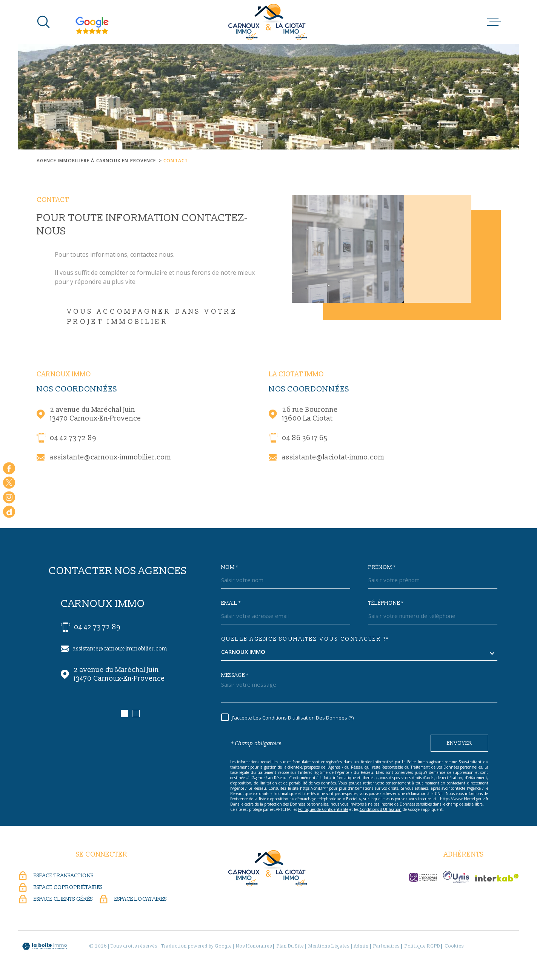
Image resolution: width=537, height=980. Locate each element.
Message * (235, 675)
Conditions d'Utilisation (381, 809)
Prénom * (382, 567)
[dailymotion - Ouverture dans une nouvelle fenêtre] (9, 512)
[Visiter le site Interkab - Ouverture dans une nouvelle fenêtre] (497, 878)
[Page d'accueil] (268, 22)
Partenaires (386, 946)
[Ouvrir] (43, 22)
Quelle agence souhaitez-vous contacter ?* (305, 639)
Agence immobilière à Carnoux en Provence (96, 161)
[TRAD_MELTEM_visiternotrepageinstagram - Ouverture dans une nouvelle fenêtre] (9, 497)
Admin (361, 946)
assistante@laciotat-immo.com (333, 457)
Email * (231, 603)
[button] (125, 713)
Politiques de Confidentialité (323, 809)
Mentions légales (329, 946)
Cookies (454, 946)
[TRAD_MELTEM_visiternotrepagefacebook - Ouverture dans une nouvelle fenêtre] (9, 468)
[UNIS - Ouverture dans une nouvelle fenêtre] (456, 877)
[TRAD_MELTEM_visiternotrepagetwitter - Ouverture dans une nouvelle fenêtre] (9, 483)
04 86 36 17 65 (305, 438)
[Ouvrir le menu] (494, 22)
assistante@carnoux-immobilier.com (110, 457)
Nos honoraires (254, 946)
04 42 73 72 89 (73, 438)
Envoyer (459, 743)
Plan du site (290, 946)
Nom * (230, 567)
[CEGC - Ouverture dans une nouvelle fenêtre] (423, 877)
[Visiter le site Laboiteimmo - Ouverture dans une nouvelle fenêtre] (45, 946)
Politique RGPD (422, 946)
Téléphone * (386, 603)
